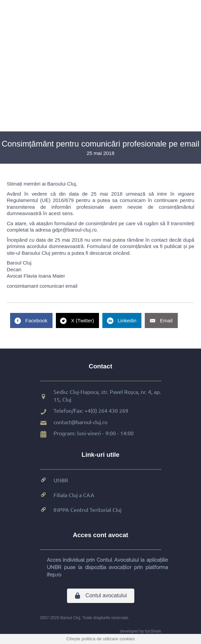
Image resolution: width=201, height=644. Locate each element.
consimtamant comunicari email (42, 286)
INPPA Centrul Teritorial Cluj (88, 510)
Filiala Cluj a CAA (74, 495)
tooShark (153, 631)
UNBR (61, 480)
